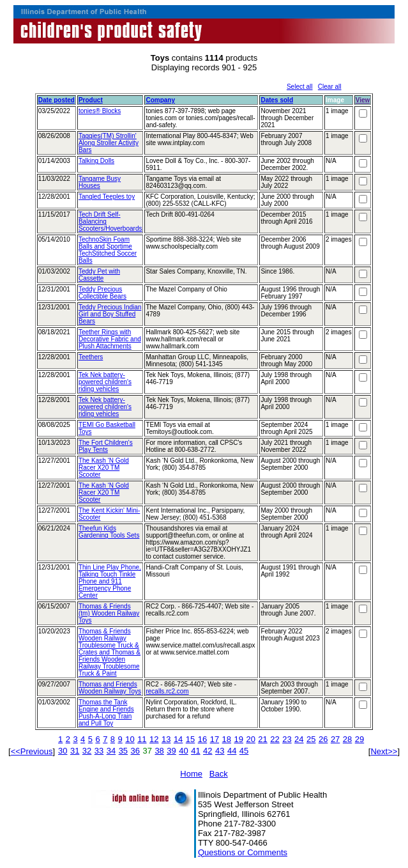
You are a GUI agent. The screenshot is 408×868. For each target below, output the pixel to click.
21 (262, 739)
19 (239, 739)
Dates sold (277, 100)
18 (227, 739)
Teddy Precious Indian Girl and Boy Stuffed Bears (110, 314)
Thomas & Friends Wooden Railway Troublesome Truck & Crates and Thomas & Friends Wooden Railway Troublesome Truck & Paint (110, 652)
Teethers (91, 357)
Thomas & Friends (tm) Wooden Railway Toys (109, 613)
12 (154, 739)
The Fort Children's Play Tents (106, 446)
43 (220, 751)
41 (195, 751)
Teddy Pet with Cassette (99, 275)
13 (166, 739)
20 (250, 739)
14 (178, 739)
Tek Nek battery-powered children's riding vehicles (105, 382)
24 (299, 739)
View (363, 100)
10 (130, 739)
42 (208, 751)
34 (111, 751)
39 (171, 751)
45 (244, 751)
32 (87, 751)
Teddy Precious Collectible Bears (102, 293)
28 (347, 739)
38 (159, 751)
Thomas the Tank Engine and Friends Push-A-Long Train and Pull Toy (106, 713)
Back (219, 774)
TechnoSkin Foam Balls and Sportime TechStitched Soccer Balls (108, 250)
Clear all (330, 87)
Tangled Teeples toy (107, 197)
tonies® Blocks (100, 111)
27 (335, 739)
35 (123, 751)
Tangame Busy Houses (100, 182)
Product (91, 100)
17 (215, 739)
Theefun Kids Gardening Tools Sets (109, 532)
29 (359, 739)
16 (202, 739)
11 (142, 739)
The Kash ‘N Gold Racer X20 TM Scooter (104, 468)
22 (275, 739)
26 (323, 739)
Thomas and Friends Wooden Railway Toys (110, 688)
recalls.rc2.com (167, 691)
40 (183, 751)
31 (75, 751)
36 (135, 751)
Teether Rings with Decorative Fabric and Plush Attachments (110, 339)
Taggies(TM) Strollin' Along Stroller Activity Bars (109, 143)
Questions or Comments (243, 852)
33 (99, 751)
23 (287, 739)
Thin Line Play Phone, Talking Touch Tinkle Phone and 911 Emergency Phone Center (110, 581)
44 (232, 751)
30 (63, 751)
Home (191, 774)
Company (160, 100)
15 (190, 739)
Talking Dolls (96, 161)
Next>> (384, 751)
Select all (300, 87)
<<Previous (32, 751)
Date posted (57, 100)
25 (311, 739)
